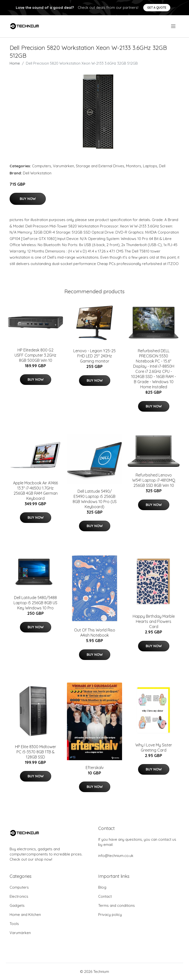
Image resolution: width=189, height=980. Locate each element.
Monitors (134, 166)
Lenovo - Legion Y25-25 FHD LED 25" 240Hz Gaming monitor (94, 356)
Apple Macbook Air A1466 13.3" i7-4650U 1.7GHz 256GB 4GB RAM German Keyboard (35, 491)
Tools (14, 924)
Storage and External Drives (100, 166)
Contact (105, 896)
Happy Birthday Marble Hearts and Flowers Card (154, 621)
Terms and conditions (117, 905)
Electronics (19, 896)
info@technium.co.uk (116, 856)
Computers (42, 166)
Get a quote (157, 7)
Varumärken (63, 166)
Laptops (150, 166)
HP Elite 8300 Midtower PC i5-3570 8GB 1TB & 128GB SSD (36, 752)
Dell (162, 166)
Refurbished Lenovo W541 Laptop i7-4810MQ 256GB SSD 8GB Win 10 (154, 480)
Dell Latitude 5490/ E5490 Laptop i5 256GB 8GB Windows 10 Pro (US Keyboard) (95, 499)
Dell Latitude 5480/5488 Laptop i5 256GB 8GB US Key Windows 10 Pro (35, 603)
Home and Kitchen (25, 915)
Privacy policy (110, 915)
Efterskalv (95, 768)
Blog (102, 887)
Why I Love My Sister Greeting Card (154, 748)
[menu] (174, 26)
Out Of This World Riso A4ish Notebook (95, 633)
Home (15, 63)
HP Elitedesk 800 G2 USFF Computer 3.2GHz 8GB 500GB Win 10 (35, 355)
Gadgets (17, 905)
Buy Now (28, 199)
